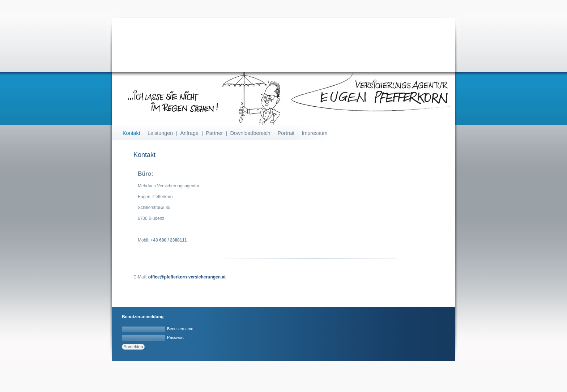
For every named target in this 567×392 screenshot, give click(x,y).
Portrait (286, 133)
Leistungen (160, 133)
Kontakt (131, 133)
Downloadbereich (250, 133)
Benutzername (182, 329)
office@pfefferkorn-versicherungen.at (187, 277)
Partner (214, 133)
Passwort (177, 337)
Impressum (314, 133)
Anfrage (189, 133)
